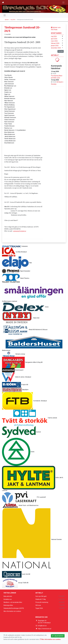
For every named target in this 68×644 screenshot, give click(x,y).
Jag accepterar (58, 636)
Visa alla (61, 51)
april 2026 (54, 39)
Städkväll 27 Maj (41, 599)
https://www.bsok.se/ (45, 629)
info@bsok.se (42, 626)
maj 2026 (54, 36)
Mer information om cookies (12, 611)
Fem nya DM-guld (41, 596)
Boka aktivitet (8, 596)
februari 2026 (55, 43)
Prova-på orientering (42, 602)
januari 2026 (55, 46)
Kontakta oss (8, 599)
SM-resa (38, 605)
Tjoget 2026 (39, 608)
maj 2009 (13, 20)
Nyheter (7, 20)
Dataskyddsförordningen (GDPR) (14, 608)
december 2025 (56, 48)
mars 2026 (54, 41)
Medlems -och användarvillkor (13, 602)
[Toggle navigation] (63, 2)
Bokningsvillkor (8, 605)
